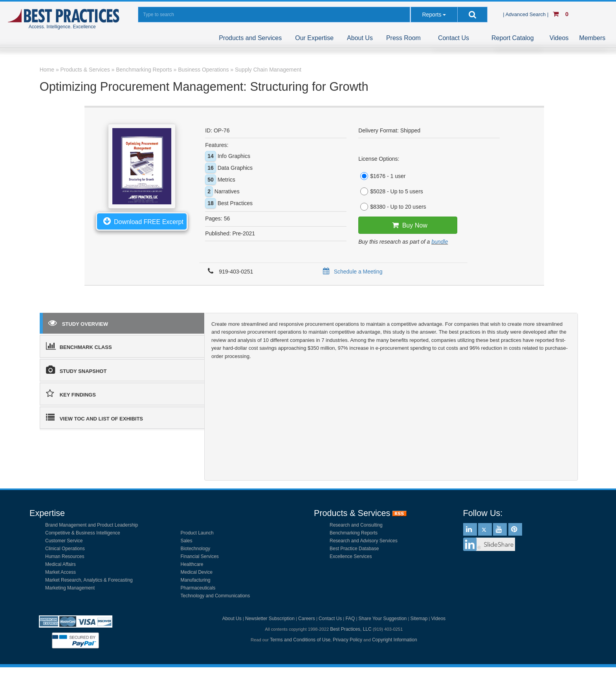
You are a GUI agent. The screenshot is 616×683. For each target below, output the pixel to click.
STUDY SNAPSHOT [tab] (76, 370)
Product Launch (197, 533)
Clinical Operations (65, 549)
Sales (187, 541)
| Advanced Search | (526, 14)
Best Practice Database (354, 549)
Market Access (60, 572)
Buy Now (408, 225)
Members (592, 38)
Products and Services (250, 38)
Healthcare (192, 564)
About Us (360, 38)
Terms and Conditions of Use (300, 640)
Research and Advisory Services (364, 541)
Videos (559, 38)
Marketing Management (70, 588)
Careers (307, 619)
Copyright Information (395, 640)
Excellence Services (351, 556)
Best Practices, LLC (351, 629)
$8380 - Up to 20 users (392, 207)
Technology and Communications (215, 596)
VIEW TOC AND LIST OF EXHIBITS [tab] (94, 417)
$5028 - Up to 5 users (391, 191)
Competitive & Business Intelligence (83, 533)
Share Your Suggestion (383, 619)
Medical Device (197, 572)
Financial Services (200, 556)
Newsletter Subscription (270, 619)
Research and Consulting (356, 525)
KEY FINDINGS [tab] (71, 393)
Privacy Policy (347, 640)
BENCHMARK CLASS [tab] (79, 346)
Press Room (403, 38)
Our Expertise (314, 38)
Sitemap (419, 619)
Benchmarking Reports (354, 533)
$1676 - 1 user (382, 176)
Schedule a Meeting (351, 272)
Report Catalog (513, 38)
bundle (440, 242)
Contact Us (454, 38)
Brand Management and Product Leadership (92, 525)
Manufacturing (196, 580)
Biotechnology (195, 549)
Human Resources (65, 556)
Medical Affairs (60, 564)
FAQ (350, 619)
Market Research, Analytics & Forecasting (89, 580)
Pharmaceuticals (198, 588)
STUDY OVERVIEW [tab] (78, 323)
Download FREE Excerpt (142, 221)
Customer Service (64, 541)
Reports (432, 15)
